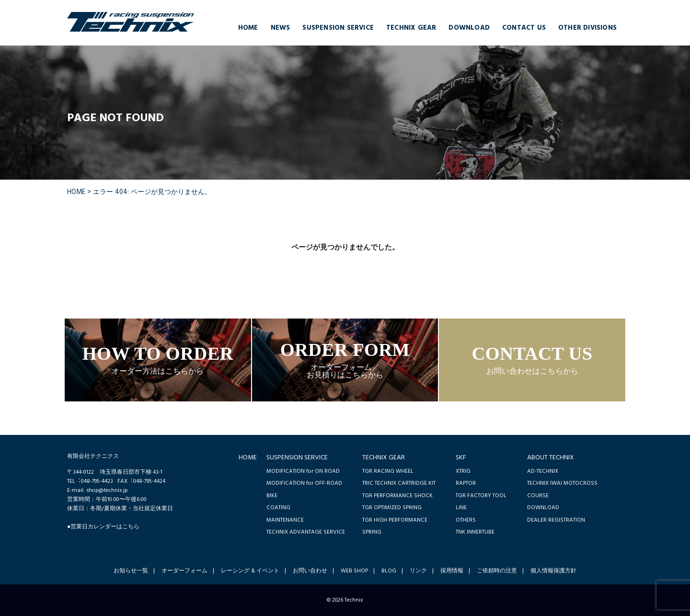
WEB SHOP (354, 571)
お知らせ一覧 (131, 571)
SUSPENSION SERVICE (338, 28)
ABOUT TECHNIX (551, 458)
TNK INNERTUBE (475, 532)
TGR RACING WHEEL (388, 471)
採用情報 (452, 571)
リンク (418, 571)
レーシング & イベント (250, 571)
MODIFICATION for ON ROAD (303, 471)
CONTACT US (524, 28)
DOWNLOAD (469, 28)
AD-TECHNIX (543, 471)
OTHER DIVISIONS (587, 28)
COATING (278, 508)
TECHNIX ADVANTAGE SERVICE (306, 532)
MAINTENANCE (285, 520)
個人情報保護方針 (553, 571)
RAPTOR (466, 483)
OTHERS (466, 520)
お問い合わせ (310, 571)
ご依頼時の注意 (497, 571)
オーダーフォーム (184, 571)
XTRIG (463, 471)
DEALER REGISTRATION (556, 520)
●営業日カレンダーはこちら (103, 527)
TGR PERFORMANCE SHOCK (397, 496)
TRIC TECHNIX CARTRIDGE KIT (399, 483)
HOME (248, 28)
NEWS (281, 28)
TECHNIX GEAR (411, 28)
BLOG (389, 571)
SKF (461, 458)
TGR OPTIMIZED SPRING (392, 508)
